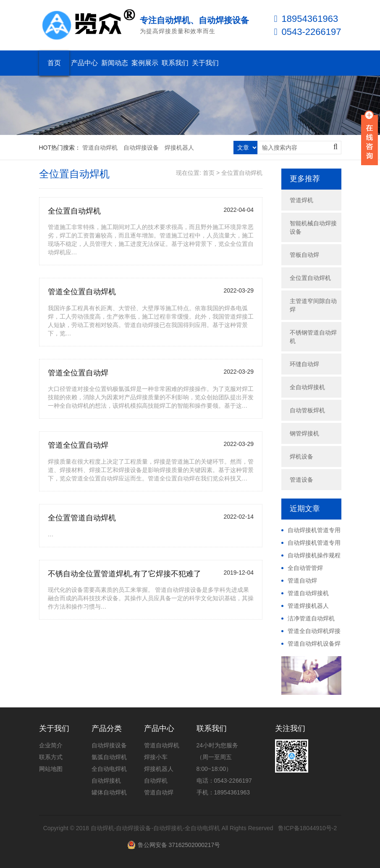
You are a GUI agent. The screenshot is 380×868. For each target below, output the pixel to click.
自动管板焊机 (307, 410)
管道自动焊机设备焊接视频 (311, 644)
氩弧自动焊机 (109, 757)
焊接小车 (156, 757)
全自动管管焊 (305, 568)
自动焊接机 (106, 781)
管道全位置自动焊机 (82, 292)
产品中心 (84, 63)
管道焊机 (301, 200)
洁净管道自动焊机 (311, 618)
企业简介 (51, 745)
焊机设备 (301, 456)
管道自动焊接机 (308, 593)
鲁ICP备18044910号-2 (307, 828)
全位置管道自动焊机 (82, 518)
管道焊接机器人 (308, 606)
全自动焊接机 (307, 387)
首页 (54, 63)
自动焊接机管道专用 (314, 530)
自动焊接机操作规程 (314, 555)
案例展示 (145, 63)
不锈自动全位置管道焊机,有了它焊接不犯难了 (124, 574)
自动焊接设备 (141, 148)
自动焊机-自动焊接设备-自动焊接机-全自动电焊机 (155, 828)
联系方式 (51, 757)
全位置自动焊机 (242, 173)
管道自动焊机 (100, 148)
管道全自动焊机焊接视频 (311, 631)
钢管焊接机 (304, 433)
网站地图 (51, 769)
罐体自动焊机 (109, 792)
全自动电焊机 (109, 769)
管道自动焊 (302, 580)
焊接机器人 (179, 148)
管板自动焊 (304, 255)
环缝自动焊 (304, 364)
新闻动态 (115, 63)
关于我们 (205, 63)
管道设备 (301, 480)
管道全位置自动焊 (78, 373)
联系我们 (175, 63)
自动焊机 (156, 781)
